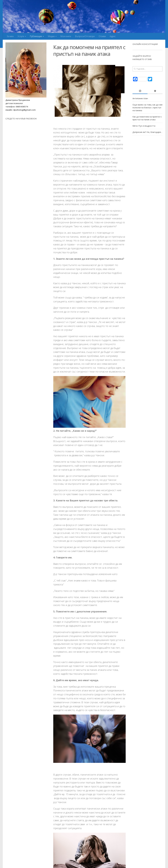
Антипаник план (140, 98)
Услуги (21, 36)
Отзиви (102, 36)
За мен (10, 36)
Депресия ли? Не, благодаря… (147, 132)
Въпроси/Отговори (84, 36)
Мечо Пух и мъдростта (144, 126)
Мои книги (65, 36)
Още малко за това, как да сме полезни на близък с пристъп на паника (148, 107)
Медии (51, 36)
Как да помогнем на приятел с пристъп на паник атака (147, 118)
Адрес (112, 36)
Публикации (36, 36)
